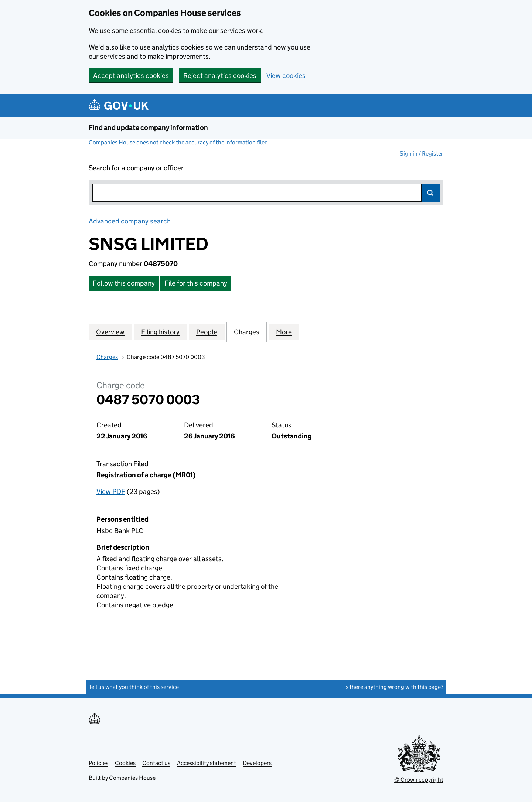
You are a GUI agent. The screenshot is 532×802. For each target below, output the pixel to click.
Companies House (132, 778)
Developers (257, 763)
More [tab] (284, 332)
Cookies (125, 763)
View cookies (286, 76)
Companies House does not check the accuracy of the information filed (178, 142)
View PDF (111, 492)
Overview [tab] (110, 332)
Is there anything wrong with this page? (394, 687)
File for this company (196, 283)
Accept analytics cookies (131, 76)
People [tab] (207, 332)
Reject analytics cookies (220, 76)
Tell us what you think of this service (134, 687)
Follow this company (124, 283)
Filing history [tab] (160, 332)
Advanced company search (130, 221)
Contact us (156, 763)
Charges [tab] (247, 332)
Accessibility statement (207, 763)
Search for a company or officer (136, 168)
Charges (107, 357)
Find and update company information (148, 128)
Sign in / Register (422, 153)
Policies (98, 763)
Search (431, 193)
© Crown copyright (419, 780)
